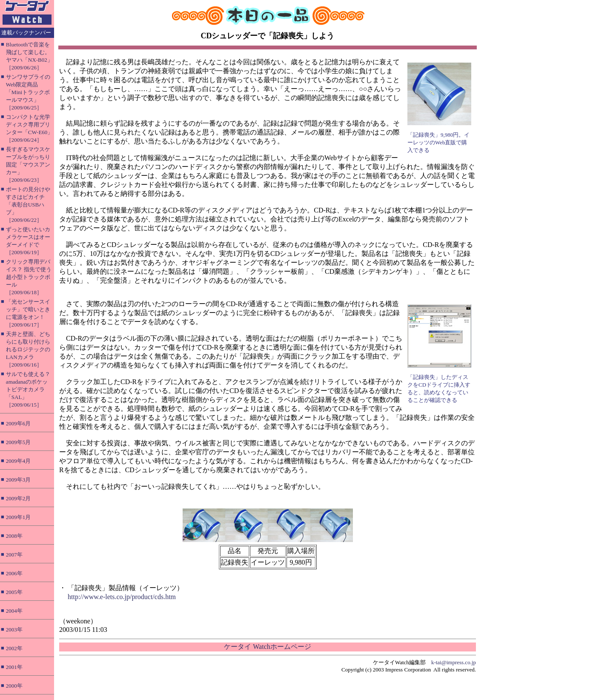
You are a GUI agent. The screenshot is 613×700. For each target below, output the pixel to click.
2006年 (14, 573)
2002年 (14, 648)
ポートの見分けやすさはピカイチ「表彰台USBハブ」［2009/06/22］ (28, 205)
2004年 (14, 611)
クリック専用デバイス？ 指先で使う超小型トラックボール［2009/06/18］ (29, 277)
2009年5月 (19, 442)
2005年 (14, 592)
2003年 (14, 630)
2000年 (14, 686)
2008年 (14, 536)
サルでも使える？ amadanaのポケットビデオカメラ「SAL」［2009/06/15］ (28, 389)
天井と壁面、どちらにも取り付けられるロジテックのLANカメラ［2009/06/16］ (28, 349)
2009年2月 (19, 498)
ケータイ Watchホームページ (267, 647)
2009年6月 (19, 423)
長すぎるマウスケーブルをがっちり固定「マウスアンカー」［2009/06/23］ (28, 165)
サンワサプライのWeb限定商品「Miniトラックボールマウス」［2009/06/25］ (28, 92)
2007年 (14, 555)
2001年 (14, 667)
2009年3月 (19, 480)
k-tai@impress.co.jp (454, 662)
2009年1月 (19, 517)
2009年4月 (19, 461)
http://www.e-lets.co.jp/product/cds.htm (122, 597)
